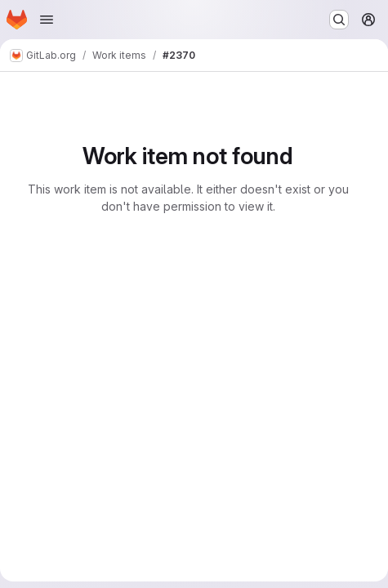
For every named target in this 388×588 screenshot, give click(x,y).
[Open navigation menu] (47, 20)
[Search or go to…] (339, 20)
